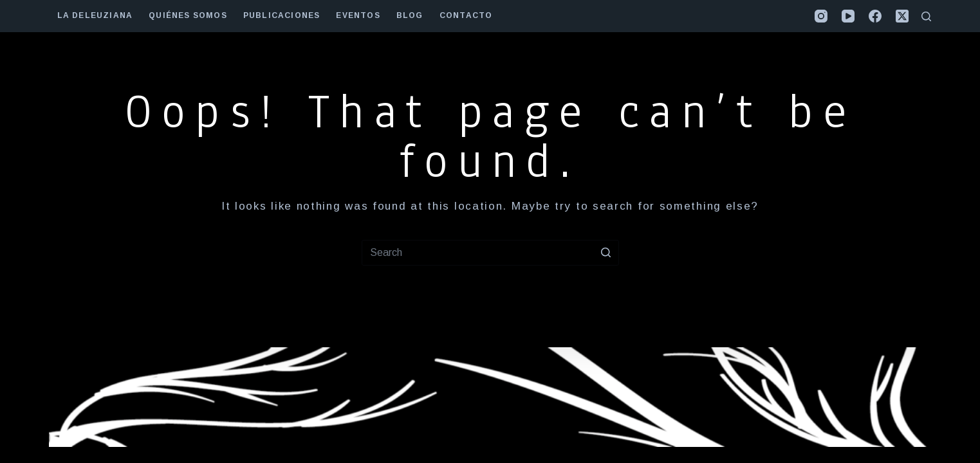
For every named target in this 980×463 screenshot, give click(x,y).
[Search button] (606, 253)
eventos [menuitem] (358, 15)
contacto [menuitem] (466, 15)
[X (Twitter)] (902, 16)
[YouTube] (848, 16)
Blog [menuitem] (410, 15)
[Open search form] (926, 16)
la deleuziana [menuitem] (95, 15)
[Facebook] (875, 16)
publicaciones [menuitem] (282, 15)
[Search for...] (490, 253)
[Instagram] (821, 16)
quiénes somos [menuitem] (188, 15)
